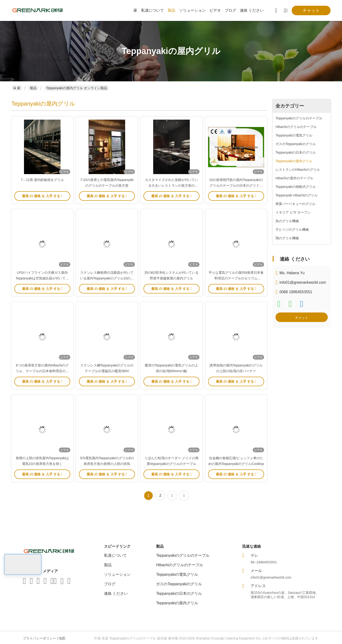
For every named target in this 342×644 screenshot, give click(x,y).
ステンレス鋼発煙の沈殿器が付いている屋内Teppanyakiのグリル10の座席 (107, 278)
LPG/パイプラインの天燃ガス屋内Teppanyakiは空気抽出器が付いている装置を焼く (42, 278)
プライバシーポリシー (39, 638)
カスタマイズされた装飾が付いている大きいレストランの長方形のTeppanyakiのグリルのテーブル (171, 185)
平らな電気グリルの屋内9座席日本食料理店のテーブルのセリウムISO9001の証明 (236, 278)
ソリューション (192, 10)
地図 (62, 638)
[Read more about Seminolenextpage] (172, 496)
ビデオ (215, 10)
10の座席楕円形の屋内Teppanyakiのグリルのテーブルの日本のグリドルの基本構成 (236, 185)
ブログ (230, 10)
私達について (152, 10)
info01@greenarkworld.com (303, 282)
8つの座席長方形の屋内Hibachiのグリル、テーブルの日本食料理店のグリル (42, 371)
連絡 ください (252, 10)
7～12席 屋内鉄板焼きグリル (42, 180)
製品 (171, 10)
